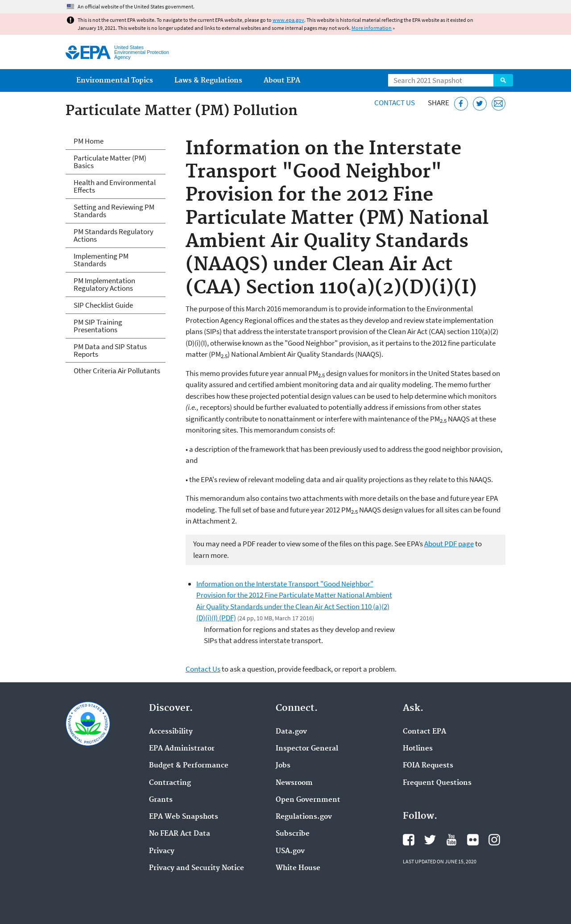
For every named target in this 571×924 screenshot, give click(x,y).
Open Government (308, 800)
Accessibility (171, 732)
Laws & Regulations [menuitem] (208, 80)
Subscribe (293, 834)
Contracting (170, 783)
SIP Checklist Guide (103, 305)
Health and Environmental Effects (115, 186)
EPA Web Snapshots (184, 817)
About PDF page (449, 544)
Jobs (283, 766)
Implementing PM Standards (101, 260)
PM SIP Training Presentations (98, 326)
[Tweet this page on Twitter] (480, 104)
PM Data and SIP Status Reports (110, 350)
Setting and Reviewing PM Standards (114, 211)
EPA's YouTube (451, 840)
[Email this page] (499, 104)
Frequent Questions (437, 783)
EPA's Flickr (473, 840)
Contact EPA (424, 732)
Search (503, 80)
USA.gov (290, 851)
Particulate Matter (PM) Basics (110, 162)
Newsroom (294, 783)
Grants (161, 800)
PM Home (89, 141)
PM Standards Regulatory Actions (114, 235)
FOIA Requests (428, 766)
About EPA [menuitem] (282, 80)
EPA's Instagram (494, 840)
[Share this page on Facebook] (461, 104)
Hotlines (418, 749)
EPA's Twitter (430, 840)
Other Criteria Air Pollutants (117, 371)
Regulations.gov (304, 817)
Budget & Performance (189, 766)
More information (372, 28)
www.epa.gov (288, 20)
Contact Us (395, 103)
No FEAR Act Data (180, 834)
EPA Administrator (182, 749)
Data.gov (291, 732)
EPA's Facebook (409, 840)
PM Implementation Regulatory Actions (104, 284)
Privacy (162, 851)
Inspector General (307, 749)
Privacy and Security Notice (197, 868)
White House (298, 868)
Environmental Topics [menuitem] (115, 80)
